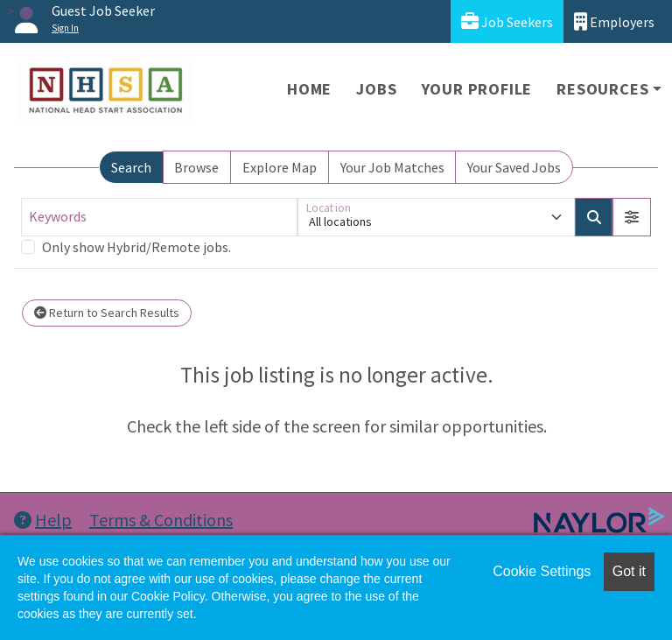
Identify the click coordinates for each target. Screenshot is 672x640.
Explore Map (280, 167)
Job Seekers (507, 21)
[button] (632, 217)
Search (131, 167)
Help (43, 520)
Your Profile (477, 89)
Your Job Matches (392, 167)
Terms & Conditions (161, 520)
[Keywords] (159, 217)
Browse (196, 167)
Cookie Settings (542, 571)
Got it (629, 571)
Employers (614, 21)
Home (309, 89)
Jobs (376, 89)
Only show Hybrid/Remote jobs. (136, 247)
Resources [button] (602, 89)
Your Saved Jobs (514, 167)
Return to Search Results (107, 313)
